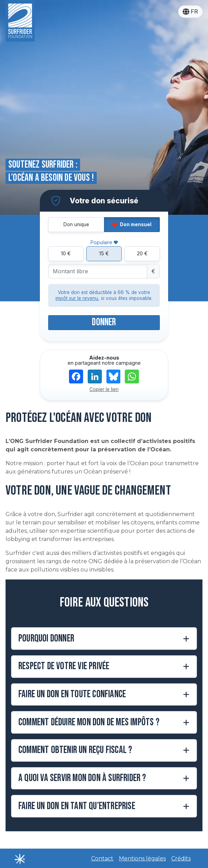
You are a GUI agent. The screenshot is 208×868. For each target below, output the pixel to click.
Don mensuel (132, 224)
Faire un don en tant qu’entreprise (77, 806)
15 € (104, 253)
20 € (142, 253)
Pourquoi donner (46, 639)
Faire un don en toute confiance (72, 694)
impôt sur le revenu (77, 298)
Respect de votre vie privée (64, 666)
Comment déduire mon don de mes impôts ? (89, 722)
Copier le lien (104, 389)
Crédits (181, 858)
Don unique (76, 224)
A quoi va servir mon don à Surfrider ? (82, 778)
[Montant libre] (98, 271)
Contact (102, 858)
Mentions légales (142, 858)
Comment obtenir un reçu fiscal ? (75, 750)
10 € (66, 253)
